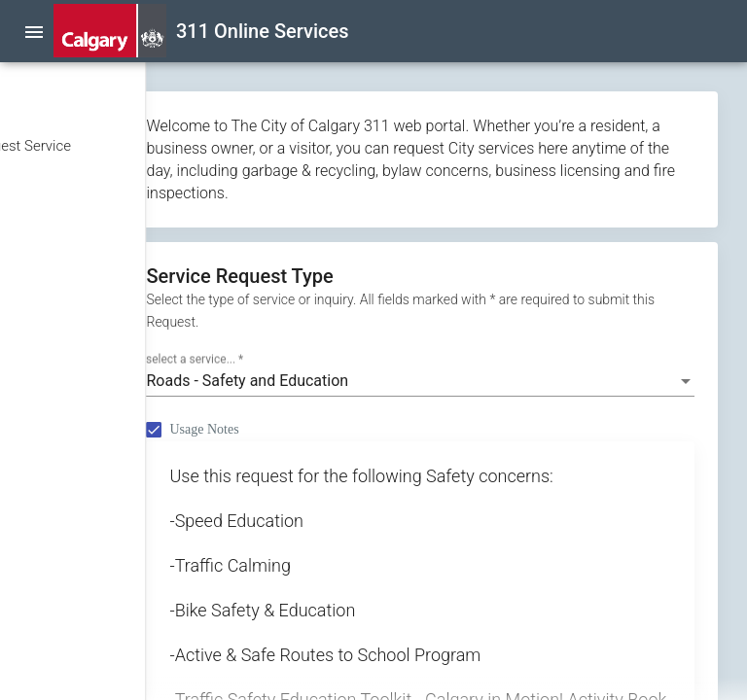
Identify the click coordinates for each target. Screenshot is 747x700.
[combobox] (490, 403)
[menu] (34, 31)
